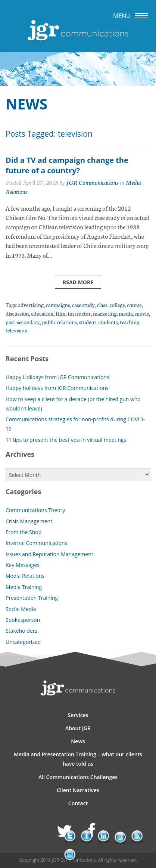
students (108, 322)
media (126, 313)
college (117, 305)
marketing (105, 313)
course (135, 305)
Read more (78, 282)
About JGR (78, 728)
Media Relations (25, 576)
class (102, 305)
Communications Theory (35, 510)
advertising (31, 305)
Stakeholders (21, 631)
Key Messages (23, 565)
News (78, 741)
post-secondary (23, 322)
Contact (78, 803)
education (43, 313)
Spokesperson (23, 620)
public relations (59, 322)
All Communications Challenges (78, 777)
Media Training (24, 587)
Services (78, 715)
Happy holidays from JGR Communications (57, 388)
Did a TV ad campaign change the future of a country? (67, 165)
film (60, 313)
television (17, 330)
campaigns (58, 305)
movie (142, 313)
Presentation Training (32, 598)
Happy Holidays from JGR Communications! (58, 377)
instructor (79, 313)
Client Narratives (78, 790)
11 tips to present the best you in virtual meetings (66, 440)
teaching (130, 322)
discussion (17, 313)
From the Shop (24, 532)
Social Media (21, 609)
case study (83, 305)
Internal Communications (36, 543)
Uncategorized (23, 642)
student (88, 322)
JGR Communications (92, 182)
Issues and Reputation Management (49, 554)
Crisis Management (29, 521)
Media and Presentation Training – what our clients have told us (78, 759)
